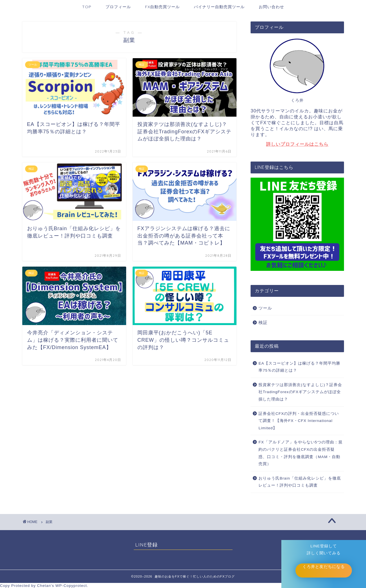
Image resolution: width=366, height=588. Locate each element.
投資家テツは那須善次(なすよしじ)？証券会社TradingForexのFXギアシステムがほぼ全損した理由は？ (300, 392)
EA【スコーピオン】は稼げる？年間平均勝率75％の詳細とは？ (299, 367)
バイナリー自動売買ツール (219, 7)
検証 (263, 322)
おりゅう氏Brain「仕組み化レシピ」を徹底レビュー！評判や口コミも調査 (300, 482)
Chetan (44, 586)
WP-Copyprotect (71, 586)
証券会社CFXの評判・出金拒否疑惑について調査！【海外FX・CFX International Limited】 (299, 421)
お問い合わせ (271, 7)
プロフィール (118, 7)
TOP (87, 7)
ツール (265, 308)
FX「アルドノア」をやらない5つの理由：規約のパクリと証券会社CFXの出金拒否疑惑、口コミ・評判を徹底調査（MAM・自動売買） (301, 453)
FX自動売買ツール (162, 7)
